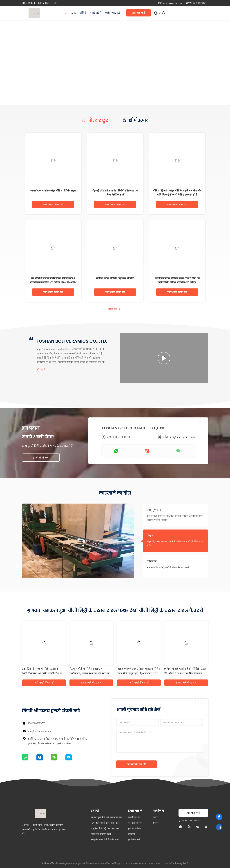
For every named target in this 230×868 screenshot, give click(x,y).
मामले (155, 817)
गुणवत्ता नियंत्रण (134, 828)
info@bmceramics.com (39, 731)
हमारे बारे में (96, 13)
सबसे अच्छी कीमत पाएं (53, 204)
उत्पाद (74, 13)
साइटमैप (131, 834)
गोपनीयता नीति (48, 864)
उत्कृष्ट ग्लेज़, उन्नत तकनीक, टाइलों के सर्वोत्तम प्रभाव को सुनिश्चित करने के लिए (175, 544)
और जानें (42, 370)
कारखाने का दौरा (135, 823)
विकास (151, 536)
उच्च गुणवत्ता (154, 510)
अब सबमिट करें (136, 764)
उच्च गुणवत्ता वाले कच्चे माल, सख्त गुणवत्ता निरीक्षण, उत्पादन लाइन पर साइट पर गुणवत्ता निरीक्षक (175, 518)
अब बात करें (138, 13)
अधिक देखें (114, 309)
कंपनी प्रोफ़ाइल (134, 817)
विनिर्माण (152, 561)
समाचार (156, 823)
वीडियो (83, 13)
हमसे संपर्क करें (112, 13)
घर (66, 13)
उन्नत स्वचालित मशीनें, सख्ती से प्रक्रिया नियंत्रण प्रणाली (168, 568)
